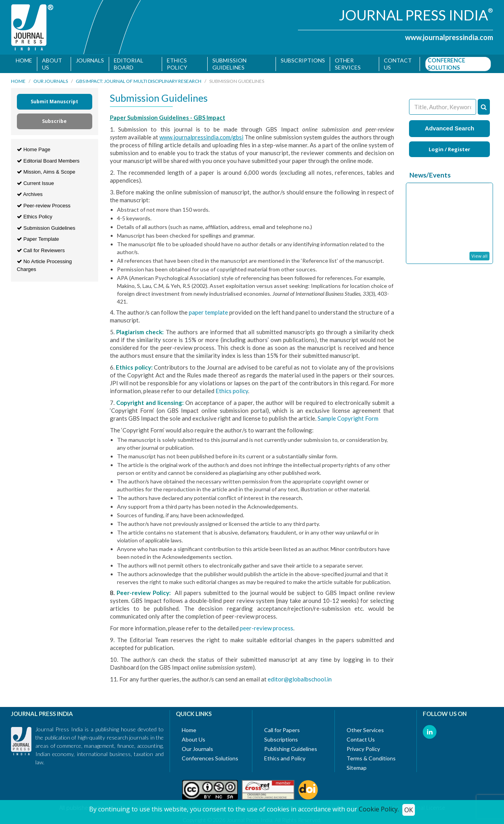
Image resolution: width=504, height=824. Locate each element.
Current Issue (36, 184)
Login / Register (449, 150)
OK (409, 810)
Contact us (398, 64)
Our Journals (51, 83)
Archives (30, 196)
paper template (209, 314)
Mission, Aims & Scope (46, 173)
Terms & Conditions (371, 760)
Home (24, 60)
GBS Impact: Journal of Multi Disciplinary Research (139, 83)
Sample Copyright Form (348, 420)
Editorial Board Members (48, 162)
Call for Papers (282, 732)
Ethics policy (232, 392)
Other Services (348, 64)
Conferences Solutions (210, 760)
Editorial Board (129, 64)
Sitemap (357, 769)
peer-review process (267, 630)
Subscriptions (303, 60)
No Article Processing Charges (44, 267)
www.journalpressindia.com (449, 37)
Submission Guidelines (229, 64)
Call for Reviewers (41, 252)
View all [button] (479, 257)
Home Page (34, 151)
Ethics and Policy (285, 760)
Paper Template (38, 241)
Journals (90, 60)
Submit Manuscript (54, 103)
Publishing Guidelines (291, 750)
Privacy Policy (363, 750)
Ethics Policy (177, 64)
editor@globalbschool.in (300, 681)
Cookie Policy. (379, 809)
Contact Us (361, 741)
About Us (52, 64)
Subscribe (54, 123)
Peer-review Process (44, 207)
